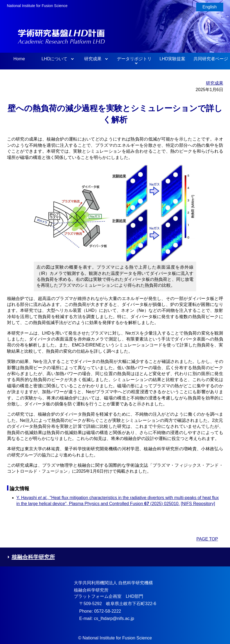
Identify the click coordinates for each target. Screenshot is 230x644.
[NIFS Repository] (198, 504)
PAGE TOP (207, 539)
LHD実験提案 (172, 59)
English (209, 7)
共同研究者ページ (211, 59)
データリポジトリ (134, 59)
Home (19, 59)
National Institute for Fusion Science (37, 6)
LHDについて (54, 59)
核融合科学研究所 (31, 557)
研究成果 (93, 59)
